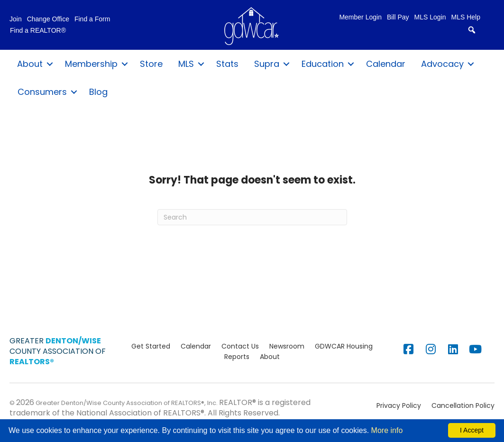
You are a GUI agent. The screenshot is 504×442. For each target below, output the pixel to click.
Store (151, 64)
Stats (227, 64)
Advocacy (442, 64)
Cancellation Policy (463, 405)
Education (323, 64)
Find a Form (92, 19)
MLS (186, 64)
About (30, 64)
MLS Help (466, 17)
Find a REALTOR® (38, 31)
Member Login (360, 17)
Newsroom (287, 346)
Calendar (386, 64)
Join (16, 19)
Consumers (42, 92)
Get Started (151, 346)
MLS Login (430, 17)
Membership (91, 64)
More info (387, 430)
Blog (98, 92)
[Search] (252, 217)
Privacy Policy (399, 405)
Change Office (48, 19)
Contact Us (240, 346)
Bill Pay (398, 17)
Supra (267, 64)
